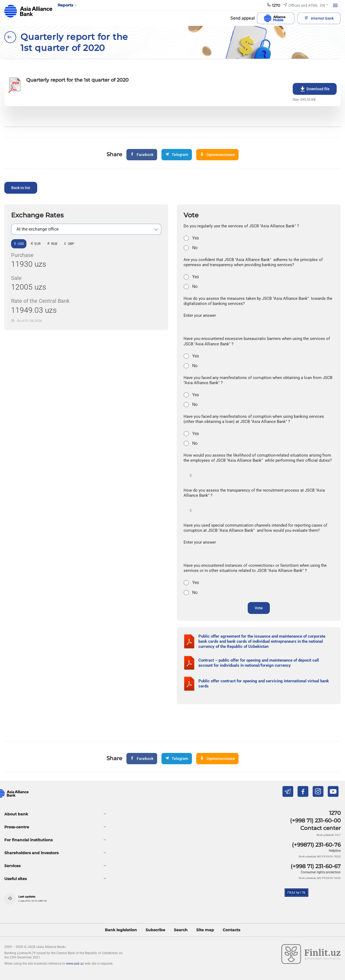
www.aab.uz (75, 964)
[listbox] (86, 229)
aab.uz (28, 11)
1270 (335, 813)
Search (181, 930)
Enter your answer (200, 315)
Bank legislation (121, 930)
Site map (205, 930)
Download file (315, 89)
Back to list (21, 188)
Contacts (231, 930)
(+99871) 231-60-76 (316, 845)
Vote (259, 608)
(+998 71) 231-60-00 (315, 821)
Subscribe (155, 930)
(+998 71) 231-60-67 (316, 866)
